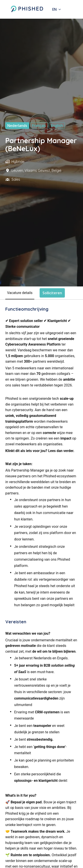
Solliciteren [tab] (52, 293)
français (39, 126)
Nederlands (17, 126)
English (57, 126)
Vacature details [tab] (20, 293)
